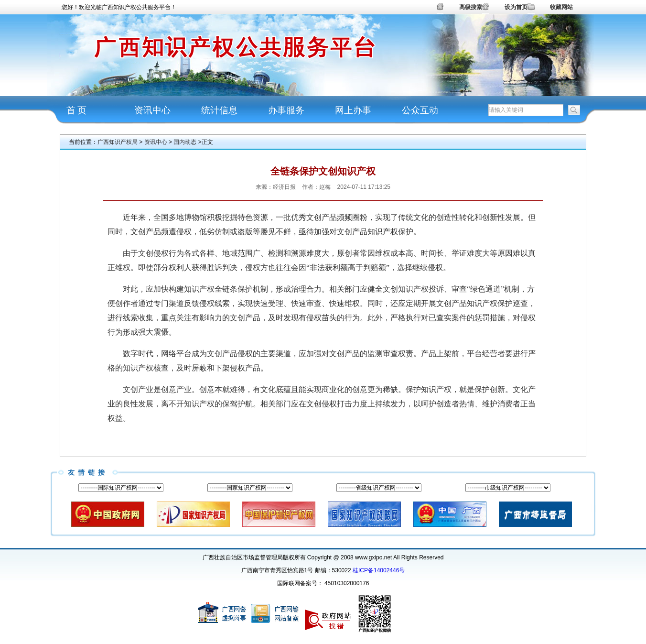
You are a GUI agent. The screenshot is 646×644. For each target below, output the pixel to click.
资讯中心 (152, 110)
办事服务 (286, 110)
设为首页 (516, 7)
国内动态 (185, 142)
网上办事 (353, 110)
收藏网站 (561, 7)
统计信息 (219, 110)
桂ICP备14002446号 (379, 570)
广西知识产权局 (118, 142)
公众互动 (420, 110)
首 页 (77, 110)
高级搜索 (471, 7)
